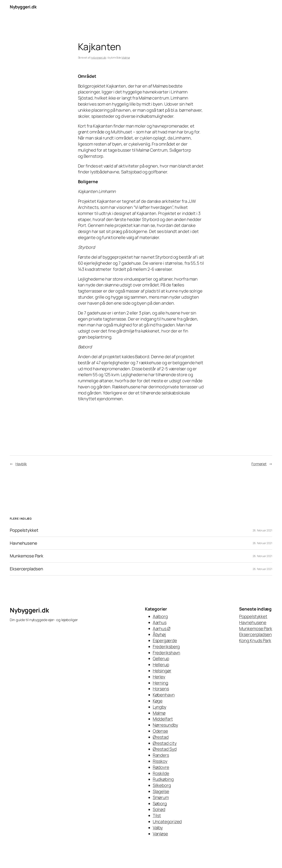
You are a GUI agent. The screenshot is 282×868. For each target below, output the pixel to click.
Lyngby (160, 707)
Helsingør (162, 671)
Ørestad (161, 737)
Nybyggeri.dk (23, 7)
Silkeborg (162, 785)
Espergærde (165, 641)
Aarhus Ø (162, 629)
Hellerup (161, 665)
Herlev (159, 677)
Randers (161, 755)
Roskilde (161, 773)
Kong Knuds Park (255, 641)
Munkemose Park (27, 556)
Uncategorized (167, 822)
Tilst (157, 815)
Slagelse (161, 791)
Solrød (159, 809)
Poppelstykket (24, 530)
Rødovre (161, 767)
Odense (160, 731)
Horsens (161, 689)
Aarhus (160, 622)
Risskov (160, 761)
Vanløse (160, 834)
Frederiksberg (166, 647)
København (164, 695)
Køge (158, 701)
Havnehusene (23, 543)
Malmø (126, 58)
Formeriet (259, 464)
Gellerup (161, 659)
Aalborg (160, 616)
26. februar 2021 (262, 530)
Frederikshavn (167, 653)
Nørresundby (165, 725)
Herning (160, 683)
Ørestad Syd (165, 749)
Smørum (161, 797)
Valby (158, 828)
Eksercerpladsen (26, 569)
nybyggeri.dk (98, 58)
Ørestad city (165, 743)
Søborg (160, 804)
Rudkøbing (163, 779)
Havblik (21, 464)
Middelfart (163, 719)
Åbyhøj (159, 634)
